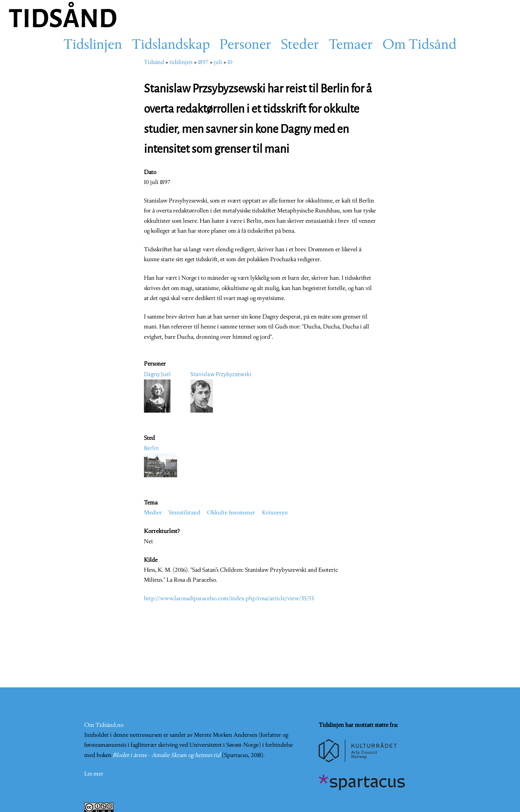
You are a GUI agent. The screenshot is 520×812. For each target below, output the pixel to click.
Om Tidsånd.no (104, 725)
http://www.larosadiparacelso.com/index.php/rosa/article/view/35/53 (229, 599)
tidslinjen (181, 62)
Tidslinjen (93, 45)
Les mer (94, 774)
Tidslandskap (171, 45)
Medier (153, 513)
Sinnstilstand (184, 513)
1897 (203, 62)
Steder (300, 45)
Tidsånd (154, 62)
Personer (245, 45)
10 (230, 62)
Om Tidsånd (420, 45)
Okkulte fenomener (231, 513)
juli (218, 62)
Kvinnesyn (275, 513)
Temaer (351, 45)
